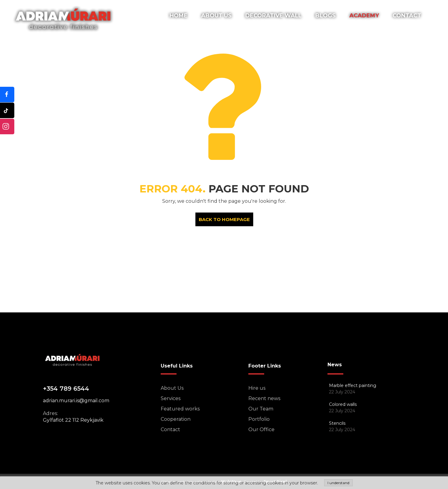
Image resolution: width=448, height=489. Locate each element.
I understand (338, 483)
